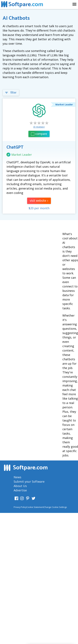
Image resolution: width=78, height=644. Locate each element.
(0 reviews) (39, 127)
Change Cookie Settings (55, 507)
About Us (20, 486)
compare (39, 134)
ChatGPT (15, 147)
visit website (39, 201)
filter (11, 93)
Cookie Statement (35, 507)
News (17, 477)
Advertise (20, 490)
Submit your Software (29, 482)
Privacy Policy (20, 507)
